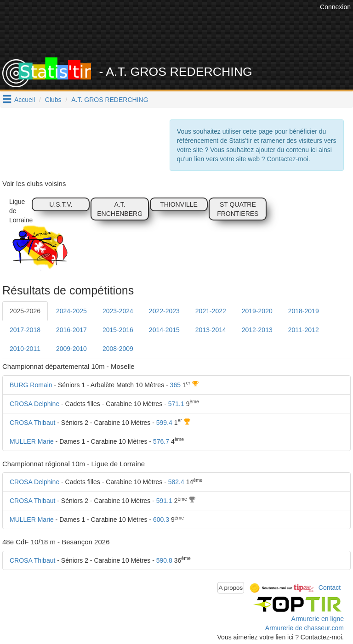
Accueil (25, 100)
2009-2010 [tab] (71, 349)
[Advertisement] (183, 34)
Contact (330, 587)
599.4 (164, 423)
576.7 (161, 441)
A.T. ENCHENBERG (120, 209)
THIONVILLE (179, 204)
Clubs (53, 100)
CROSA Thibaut (32, 423)
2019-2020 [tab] (257, 311)
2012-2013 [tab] (257, 330)
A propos (231, 588)
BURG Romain (31, 385)
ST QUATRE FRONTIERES (238, 209)
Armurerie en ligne (318, 619)
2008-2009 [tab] (118, 349)
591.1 (164, 501)
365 (175, 385)
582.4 (176, 482)
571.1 (176, 404)
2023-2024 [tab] (118, 311)
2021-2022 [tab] (211, 311)
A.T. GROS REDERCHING (110, 100)
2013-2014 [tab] (211, 330)
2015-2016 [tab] (118, 330)
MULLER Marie (32, 441)
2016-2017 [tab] (71, 330)
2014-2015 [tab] (164, 330)
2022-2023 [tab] (164, 311)
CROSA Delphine (34, 404)
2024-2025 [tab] (71, 311)
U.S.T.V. (61, 204)
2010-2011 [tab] (25, 349)
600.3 (161, 520)
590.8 (164, 560)
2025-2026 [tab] (25, 311)
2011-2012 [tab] (304, 330)
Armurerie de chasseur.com (305, 628)
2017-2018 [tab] (25, 330)
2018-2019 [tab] (304, 311)
